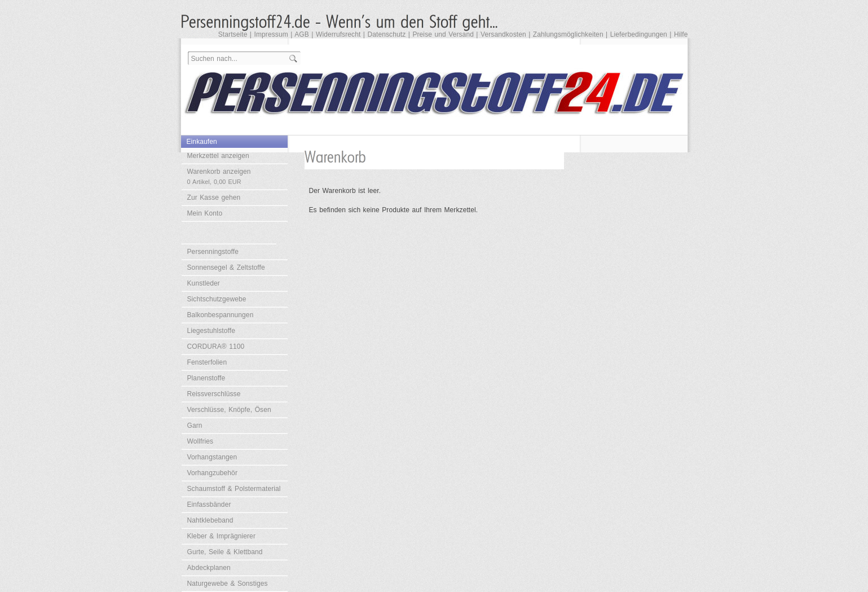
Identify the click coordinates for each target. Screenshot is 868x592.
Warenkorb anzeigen (219, 176)
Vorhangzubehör (212, 473)
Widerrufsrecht (338, 34)
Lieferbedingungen (639, 34)
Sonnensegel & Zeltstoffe (226, 268)
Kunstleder (204, 283)
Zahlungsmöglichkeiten (568, 34)
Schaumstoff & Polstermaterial (234, 489)
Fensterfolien (207, 362)
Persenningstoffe (213, 252)
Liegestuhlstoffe (211, 331)
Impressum (271, 34)
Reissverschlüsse (214, 394)
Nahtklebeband (210, 520)
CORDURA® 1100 (216, 347)
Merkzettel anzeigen (218, 156)
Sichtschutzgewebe (217, 299)
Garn (195, 426)
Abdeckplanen (209, 568)
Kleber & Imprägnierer (222, 536)
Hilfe (681, 34)
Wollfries (201, 441)
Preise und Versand (443, 34)
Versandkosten (503, 34)
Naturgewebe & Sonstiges (228, 584)
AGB (302, 34)
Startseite (233, 34)
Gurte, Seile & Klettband (225, 552)
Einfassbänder (209, 505)
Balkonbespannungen (221, 315)
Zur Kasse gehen (214, 198)
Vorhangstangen (212, 457)
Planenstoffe (206, 378)
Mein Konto (205, 213)
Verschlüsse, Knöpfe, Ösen (229, 410)
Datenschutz (386, 34)
